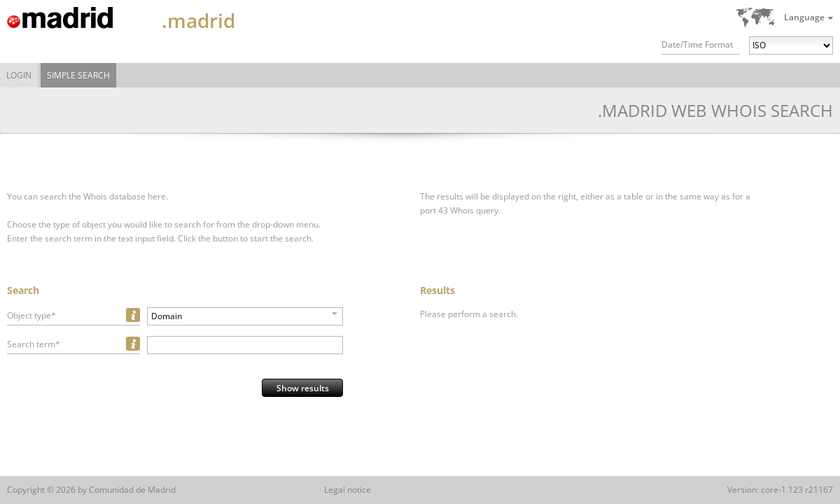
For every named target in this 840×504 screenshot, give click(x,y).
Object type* (31, 315)
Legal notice (348, 490)
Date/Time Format (697, 44)
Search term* (34, 344)
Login (19, 75)
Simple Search (78, 75)
